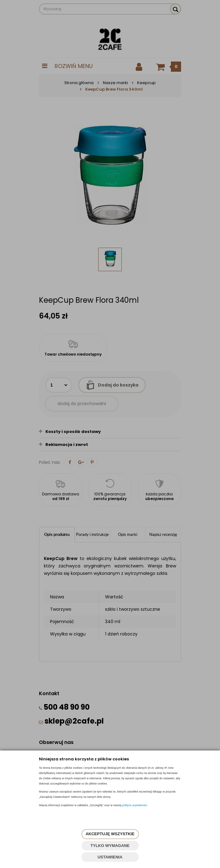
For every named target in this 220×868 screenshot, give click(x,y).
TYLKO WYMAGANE (110, 846)
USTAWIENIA (110, 857)
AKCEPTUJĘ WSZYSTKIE (110, 834)
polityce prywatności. (135, 805)
